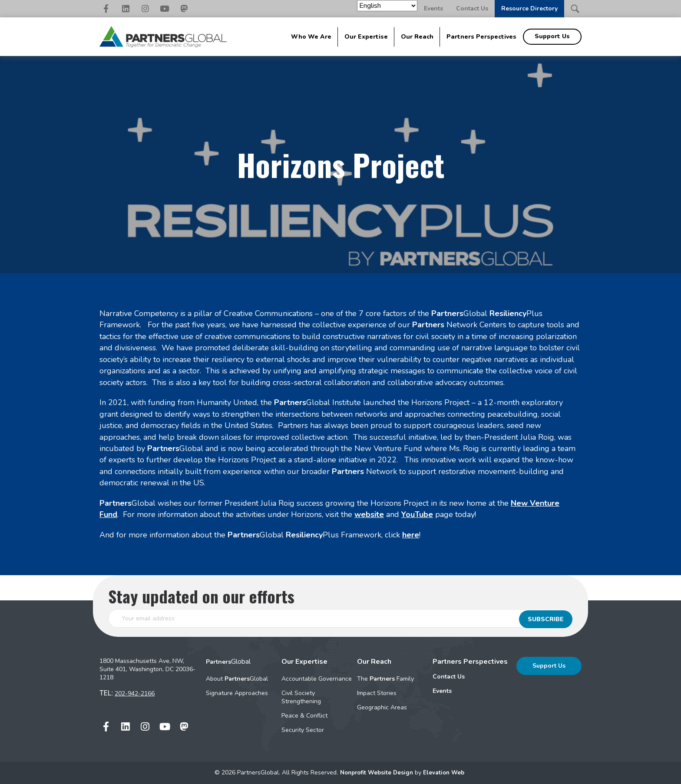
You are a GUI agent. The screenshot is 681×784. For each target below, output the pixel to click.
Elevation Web (446, 772)
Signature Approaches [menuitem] (237, 693)
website (369, 514)
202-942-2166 (135, 693)
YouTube (417, 514)
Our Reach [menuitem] (417, 37)
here (411, 535)
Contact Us (472, 8)
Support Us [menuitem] (552, 36)
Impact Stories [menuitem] (377, 693)
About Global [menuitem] (237, 679)
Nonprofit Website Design (377, 772)
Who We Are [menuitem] (311, 37)
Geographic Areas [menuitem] (382, 707)
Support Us (549, 666)
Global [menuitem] (228, 662)
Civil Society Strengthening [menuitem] (301, 697)
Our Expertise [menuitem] (366, 37)
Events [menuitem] (442, 691)
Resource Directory (529, 8)
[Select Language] (387, 6)
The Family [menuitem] (385, 679)
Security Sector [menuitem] (303, 730)
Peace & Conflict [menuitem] (304, 716)
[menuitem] (470, 677)
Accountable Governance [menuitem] (317, 679)
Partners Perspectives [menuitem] (481, 37)
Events (433, 8)
